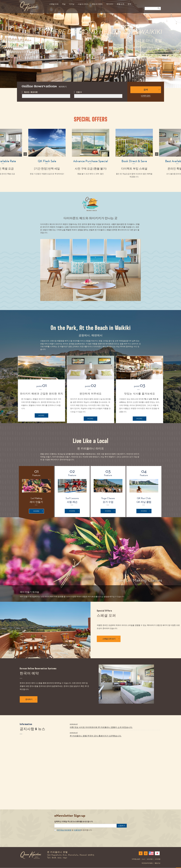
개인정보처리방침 (147, 858)
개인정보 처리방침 (64, 825)
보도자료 (150, 854)
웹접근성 (157, 858)
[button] (7, 558)
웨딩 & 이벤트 (97, 4)
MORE (41, 415)
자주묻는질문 (136, 854)
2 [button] (154, 69)
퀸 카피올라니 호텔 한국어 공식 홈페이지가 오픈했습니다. (114, 730)
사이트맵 (157, 854)
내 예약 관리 (146, 96)
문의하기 (31, 699)
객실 (64, 4)
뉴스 (144, 854)
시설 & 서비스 (83, 4)
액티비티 (110, 4)
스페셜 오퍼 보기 (111, 639)
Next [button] (156, 154)
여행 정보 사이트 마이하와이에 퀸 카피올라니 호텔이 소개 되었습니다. (114, 721)
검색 (152, 90)
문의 (129, 4)
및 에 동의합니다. (74, 825)
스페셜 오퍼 (54, 4)
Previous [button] (25, 154)
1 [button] (150, 69)
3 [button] (158, 69)
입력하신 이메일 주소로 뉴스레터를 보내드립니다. (74, 817)
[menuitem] (54, 3)
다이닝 (72, 4)
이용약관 (77, 825)
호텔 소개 (120, 4)
